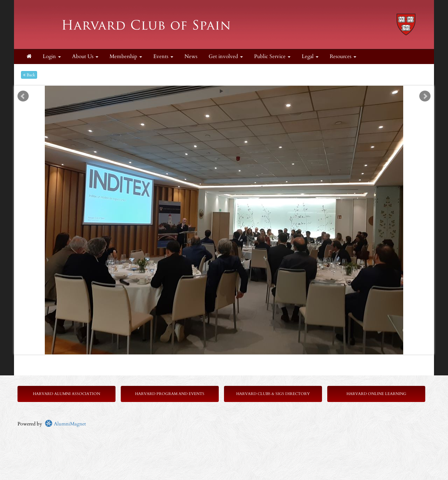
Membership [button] (126, 57)
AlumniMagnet (65, 424)
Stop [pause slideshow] (227, 91)
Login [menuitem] (52, 57)
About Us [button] (85, 57)
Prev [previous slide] (23, 96)
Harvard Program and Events (170, 394)
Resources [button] (343, 57)
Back (29, 75)
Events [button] (163, 57)
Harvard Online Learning (376, 394)
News (191, 57)
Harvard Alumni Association (66, 394)
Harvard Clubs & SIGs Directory (273, 394)
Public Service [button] (272, 57)
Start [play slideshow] (222, 91)
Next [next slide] (425, 96)
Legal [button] (310, 57)
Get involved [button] (226, 57)
